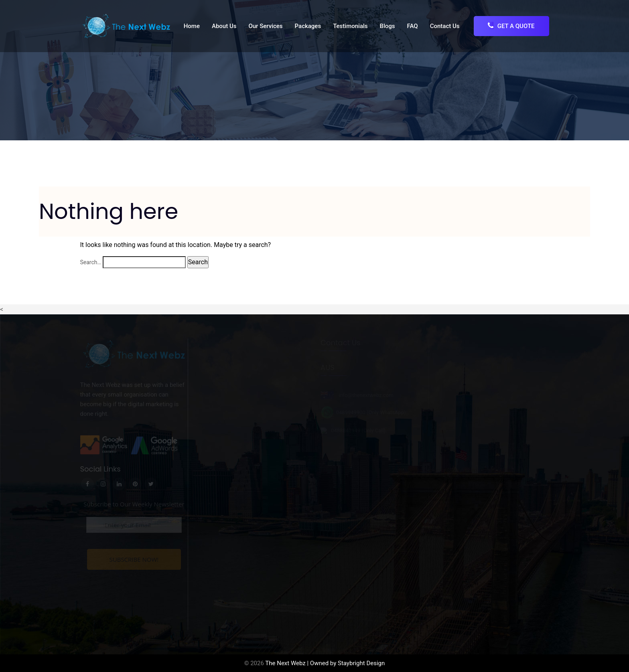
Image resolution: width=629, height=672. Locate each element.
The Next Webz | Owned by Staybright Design (325, 663)
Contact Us (445, 26)
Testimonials (350, 26)
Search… (91, 262)
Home (192, 26)
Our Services (265, 26)
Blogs (388, 26)
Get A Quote (511, 26)
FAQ (413, 26)
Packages (308, 26)
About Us (224, 26)
